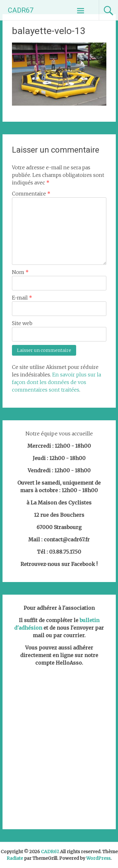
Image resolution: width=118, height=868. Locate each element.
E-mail (22, 298)
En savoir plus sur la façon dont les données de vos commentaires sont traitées (56, 382)
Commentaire (31, 194)
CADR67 (21, 10)
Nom (20, 272)
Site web (22, 323)
